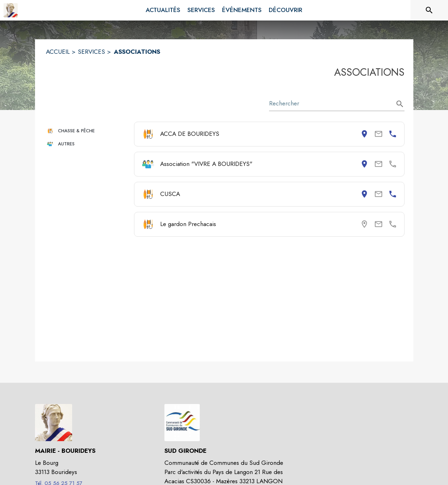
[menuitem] (163, 10)
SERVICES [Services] (91, 52)
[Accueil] (11, 10)
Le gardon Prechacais (188, 224)
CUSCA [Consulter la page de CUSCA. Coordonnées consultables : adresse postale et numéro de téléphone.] (170, 194)
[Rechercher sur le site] (429, 10)
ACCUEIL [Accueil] (58, 52)
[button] (87, 131)
